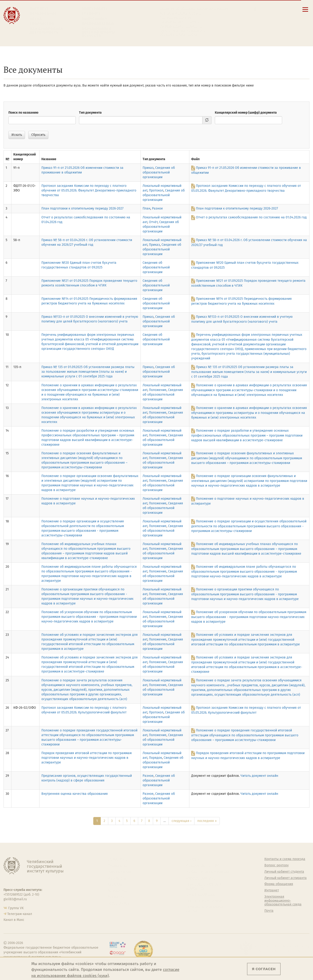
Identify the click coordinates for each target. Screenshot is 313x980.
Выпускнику (95, 19)
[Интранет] (265, 9)
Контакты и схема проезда (180, 13)
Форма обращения (279, 884)
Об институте (118, 859)
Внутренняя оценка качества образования (75, 794)
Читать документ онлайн (259, 776)
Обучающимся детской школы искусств (98, 33)
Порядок (155, 758)
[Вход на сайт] (270, 9)
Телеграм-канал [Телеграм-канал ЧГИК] (20, 914)
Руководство (117, 865)
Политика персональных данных (205, 909)
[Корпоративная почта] (260, 9)
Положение (158, 390)
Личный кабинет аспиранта (181, 26)
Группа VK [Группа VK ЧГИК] (16, 908)
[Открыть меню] (305, 12)
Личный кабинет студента (180, 22)
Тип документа (90, 113)
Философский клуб (201, 878)
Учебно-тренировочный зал (208, 872)
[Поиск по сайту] (255, 9)
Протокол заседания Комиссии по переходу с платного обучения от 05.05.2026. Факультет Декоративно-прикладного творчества (89, 190)
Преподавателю (98, 24)
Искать (17, 135)
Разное (157, 208)
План (146, 208)
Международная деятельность (47, 31)
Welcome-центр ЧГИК (203, 865)
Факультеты (117, 878)
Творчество (42, 24)
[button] (250, 9)
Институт (39, 9)
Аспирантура (118, 890)
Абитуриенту (95, 9)
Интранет (272, 890)
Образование (43, 14)
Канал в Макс (14, 920)
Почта (269, 911)
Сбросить (38, 135)
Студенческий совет (201, 894)
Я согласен (264, 969)
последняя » (207, 821)
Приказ (148, 168)
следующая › (182, 821)
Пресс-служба (119, 903)
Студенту (91, 14)
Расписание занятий (176, 18)
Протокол (156, 190)
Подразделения (120, 872)
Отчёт (153, 222)
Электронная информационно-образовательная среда (184, 33)
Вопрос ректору (277, 865)
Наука (36, 19)
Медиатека (116, 897)
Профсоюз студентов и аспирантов (204, 886)
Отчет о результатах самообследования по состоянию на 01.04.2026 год (251, 217)
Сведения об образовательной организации (194, 9)
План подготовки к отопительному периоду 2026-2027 (82, 208)
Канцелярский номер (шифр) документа (246, 113)
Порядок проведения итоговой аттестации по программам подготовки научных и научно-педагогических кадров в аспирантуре (86, 758)
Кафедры (115, 884)
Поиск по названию (23, 113)
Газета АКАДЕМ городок (204, 901)
